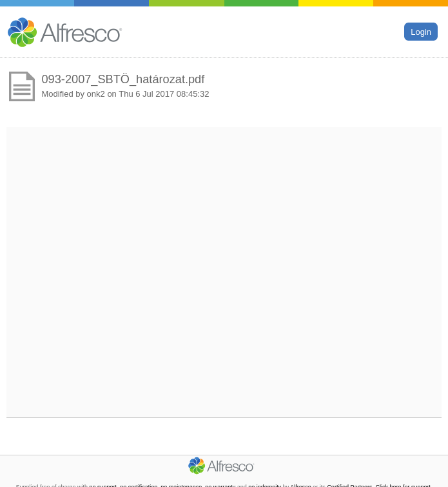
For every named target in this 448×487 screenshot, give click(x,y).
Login (421, 31)
